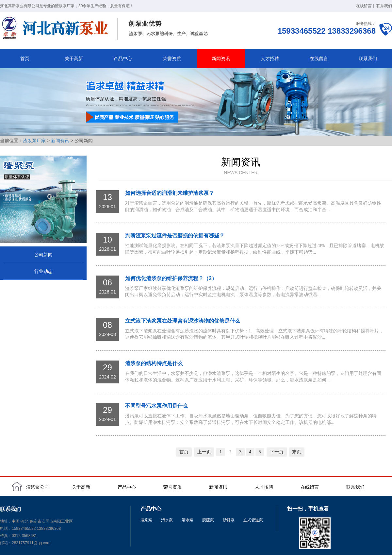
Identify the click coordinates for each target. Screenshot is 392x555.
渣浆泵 (146, 520)
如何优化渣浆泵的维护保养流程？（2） (171, 278)
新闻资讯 (221, 59)
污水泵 (167, 520)
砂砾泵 (229, 520)
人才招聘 (270, 59)
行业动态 (43, 271)
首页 (25, 59)
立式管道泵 (253, 520)
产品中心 (123, 59)
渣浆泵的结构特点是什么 (154, 363)
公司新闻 (43, 255)
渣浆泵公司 (38, 487)
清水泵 (188, 520)
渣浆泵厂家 (34, 141)
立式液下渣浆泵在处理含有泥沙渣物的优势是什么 (183, 321)
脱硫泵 (208, 520)
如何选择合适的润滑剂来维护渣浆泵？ (170, 193)
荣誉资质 (172, 59)
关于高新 (74, 59)
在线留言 (364, 6)
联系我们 (384, 6)
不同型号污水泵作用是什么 (156, 406)
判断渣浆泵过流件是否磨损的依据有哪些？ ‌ (175, 235)
